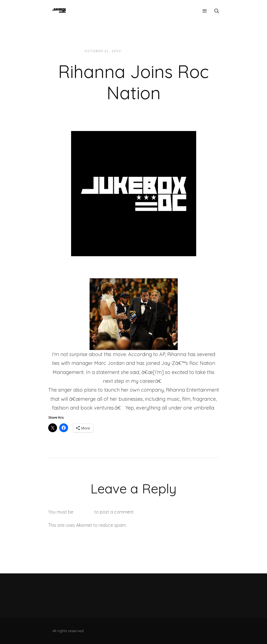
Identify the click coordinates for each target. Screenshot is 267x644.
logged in (84, 512)
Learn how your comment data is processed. (173, 525)
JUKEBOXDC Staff (144, 51)
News (173, 51)
